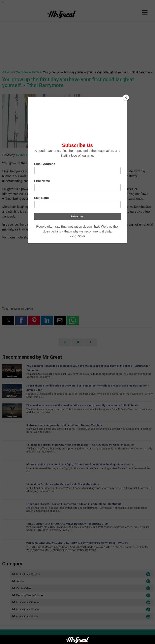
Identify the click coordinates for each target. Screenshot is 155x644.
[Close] (126, 98)
